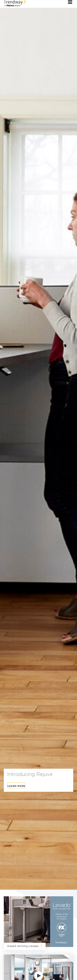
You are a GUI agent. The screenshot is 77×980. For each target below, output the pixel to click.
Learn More (16, 786)
